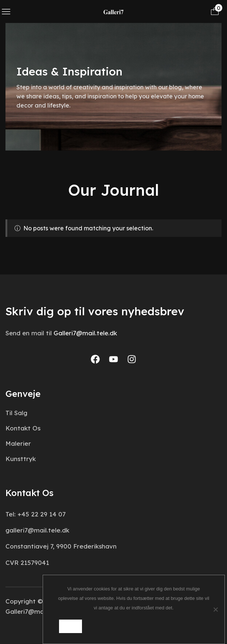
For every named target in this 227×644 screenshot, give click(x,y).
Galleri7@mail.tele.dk (85, 333)
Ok (71, 626)
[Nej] (215, 609)
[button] (6, 11)
